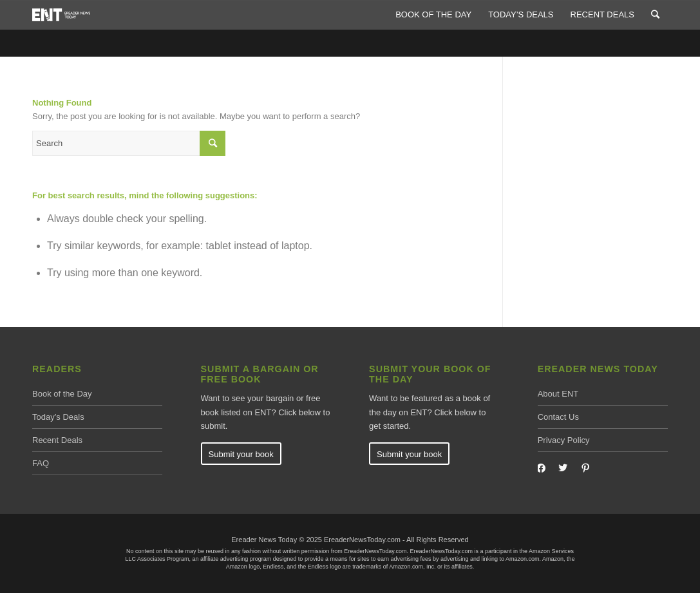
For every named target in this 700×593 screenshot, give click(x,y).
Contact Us (558, 417)
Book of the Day (62, 394)
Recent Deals (57, 440)
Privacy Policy (564, 440)
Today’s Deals (58, 417)
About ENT (558, 394)
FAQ (41, 463)
